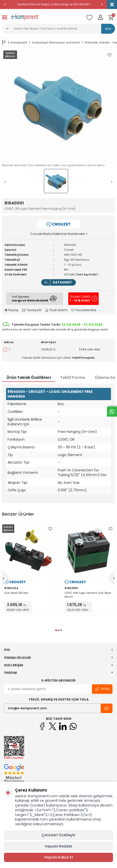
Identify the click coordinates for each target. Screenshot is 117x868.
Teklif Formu (73, 378)
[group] (59, 105)
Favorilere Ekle (84, 310)
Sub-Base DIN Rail (16, 593)
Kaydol (102, 689)
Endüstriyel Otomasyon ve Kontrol (56, 43)
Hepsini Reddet (59, 846)
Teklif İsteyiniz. (83, 358)
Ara (108, 29)
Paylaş (11, 310)
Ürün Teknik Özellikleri (29, 378)
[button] (5, 4)
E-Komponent (15, 42)
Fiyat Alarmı (56, 310)
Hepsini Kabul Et (59, 857)
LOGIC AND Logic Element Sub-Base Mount (88, 595)
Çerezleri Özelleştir (59, 835)
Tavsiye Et (32, 310)
